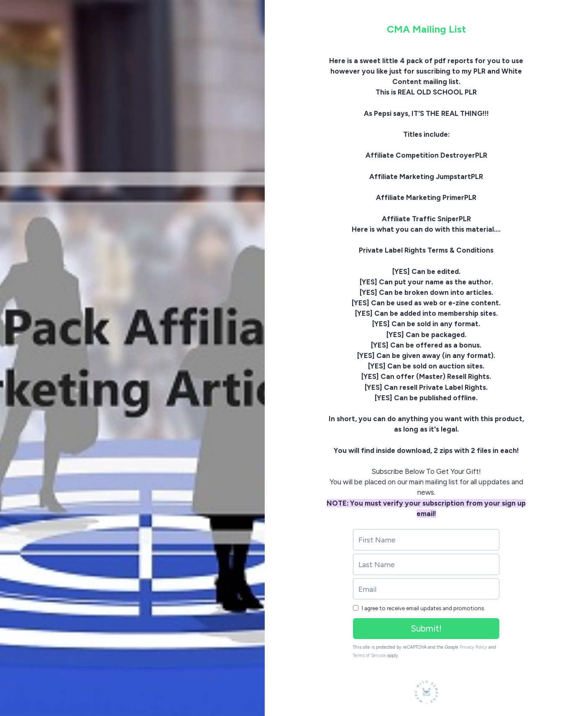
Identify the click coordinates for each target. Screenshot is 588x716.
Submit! (426, 628)
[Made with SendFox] (426, 692)
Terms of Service (369, 656)
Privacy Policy (473, 647)
